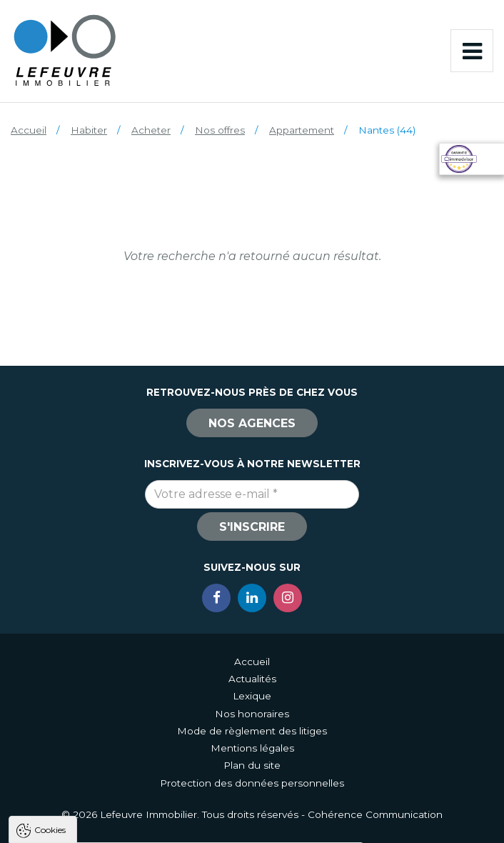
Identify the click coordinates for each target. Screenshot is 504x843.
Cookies (50, 648)
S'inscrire (252, 527)
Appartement (302, 130)
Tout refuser (189, 825)
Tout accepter (98, 825)
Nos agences (252, 423)
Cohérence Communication (375, 814)
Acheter (151, 130)
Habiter (89, 130)
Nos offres (220, 130)
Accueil (29, 130)
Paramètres (277, 825)
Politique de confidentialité (84, 791)
